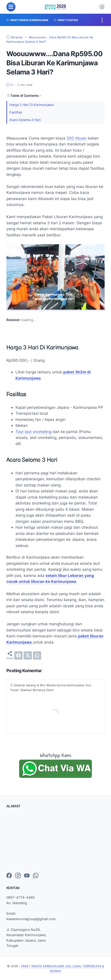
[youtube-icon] (27, 876)
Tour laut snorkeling (33, 432)
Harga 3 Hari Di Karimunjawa (32, 105)
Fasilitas (16, 112)
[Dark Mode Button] (102, 7)
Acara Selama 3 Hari (25, 120)
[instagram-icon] (18, 876)
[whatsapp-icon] (36, 876)
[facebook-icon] (9, 876)
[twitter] (28, 655)
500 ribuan (77, 138)
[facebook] (18, 655)
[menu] (11, 7)
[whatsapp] (37, 655)
